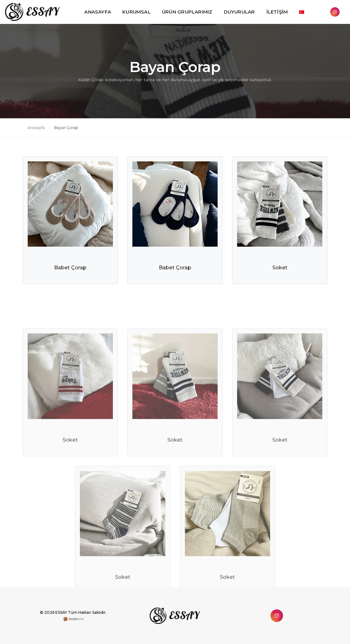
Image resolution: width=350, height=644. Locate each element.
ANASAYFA (98, 12)
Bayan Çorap (66, 128)
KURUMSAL (136, 12)
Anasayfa (36, 128)
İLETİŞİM (277, 12)
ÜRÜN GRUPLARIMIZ (187, 12)
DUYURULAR (239, 12)
